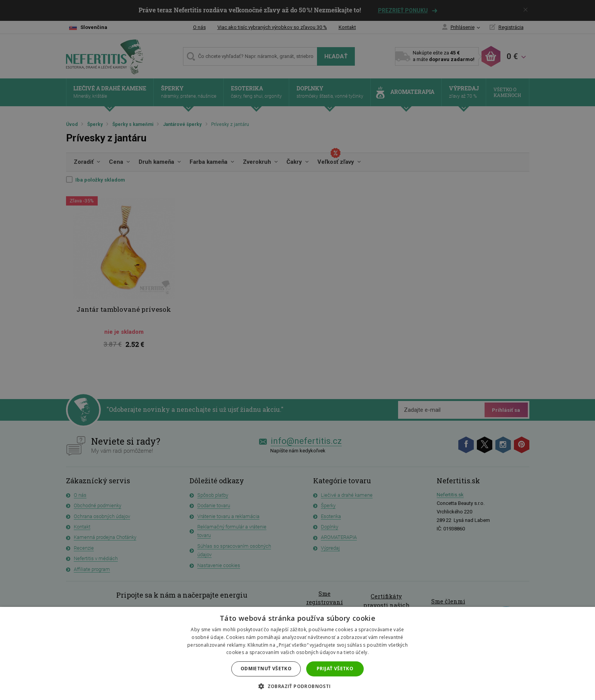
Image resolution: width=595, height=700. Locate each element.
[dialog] (297, 350)
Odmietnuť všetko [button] (266, 669)
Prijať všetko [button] (335, 669)
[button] (297, 686)
